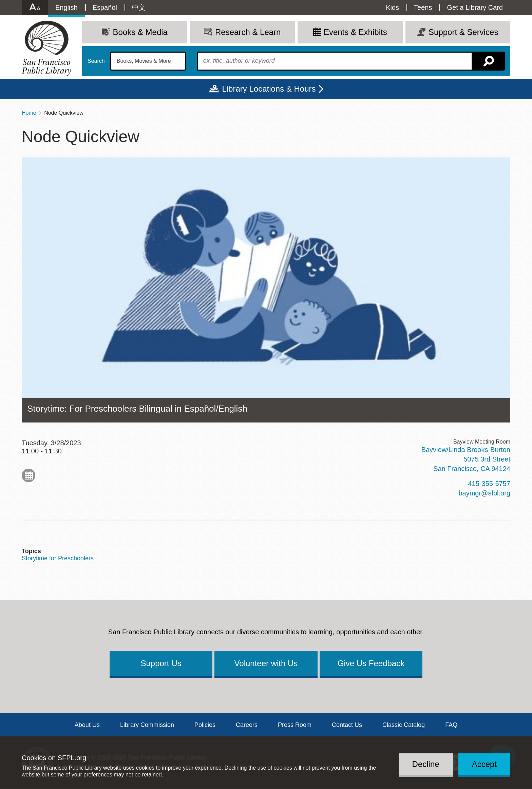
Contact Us (347, 725)
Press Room (295, 725)
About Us (87, 725)
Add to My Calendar (28, 475)
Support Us (161, 663)
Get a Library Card (475, 7)
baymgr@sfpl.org (484, 493)
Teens (423, 7)
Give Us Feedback (371, 663)
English (66, 7)
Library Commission (147, 725)
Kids (392, 7)
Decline (426, 764)
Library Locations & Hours (269, 89)
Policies (205, 725)
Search (96, 61)
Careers (247, 725)
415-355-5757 (489, 484)
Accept (484, 764)
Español (105, 7)
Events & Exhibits (355, 32)
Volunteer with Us (266, 663)
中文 (139, 7)
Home (29, 113)
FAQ (451, 725)
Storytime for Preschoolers (58, 558)
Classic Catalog (404, 725)
